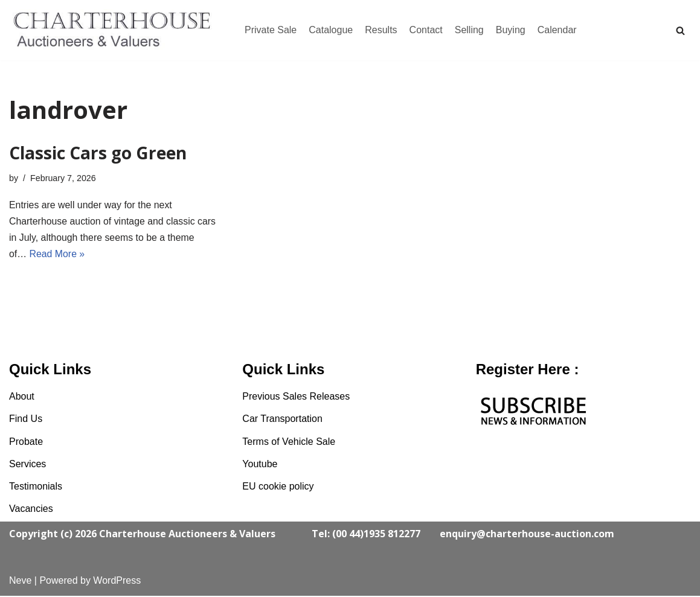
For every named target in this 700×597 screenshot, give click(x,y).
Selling (469, 30)
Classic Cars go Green (98, 153)
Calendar (557, 30)
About (22, 397)
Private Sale (271, 30)
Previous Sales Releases (296, 397)
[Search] (680, 30)
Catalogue (331, 30)
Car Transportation (282, 420)
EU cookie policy (278, 487)
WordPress (117, 582)
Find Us (26, 420)
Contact (426, 30)
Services (27, 465)
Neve (20, 582)
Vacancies (31, 510)
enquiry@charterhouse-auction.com (527, 535)
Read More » (58, 255)
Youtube (260, 465)
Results (381, 30)
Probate (26, 443)
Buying (511, 30)
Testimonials (36, 487)
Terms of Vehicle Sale (289, 443)
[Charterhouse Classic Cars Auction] (115, 30)
